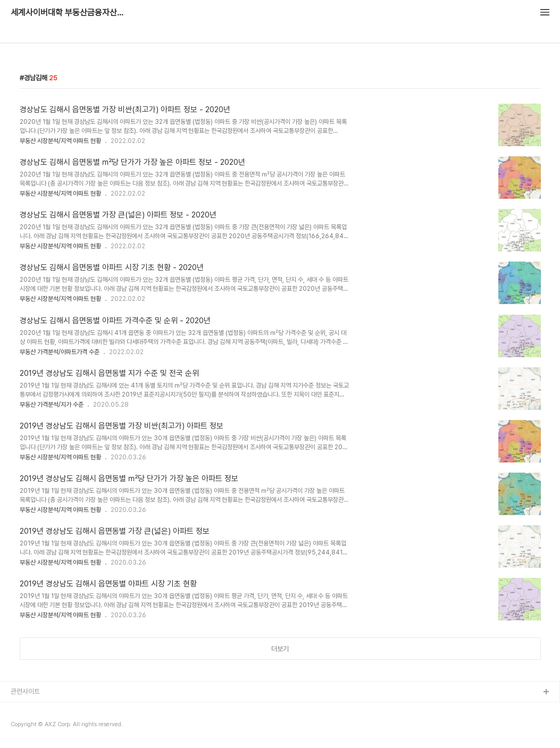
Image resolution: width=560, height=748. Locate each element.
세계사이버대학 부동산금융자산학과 (69, 13)
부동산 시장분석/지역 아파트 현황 (60, 141)
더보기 (280, 649)
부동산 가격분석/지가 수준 (52, 405)
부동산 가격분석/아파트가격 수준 (60, 352)
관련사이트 (25, 691)
